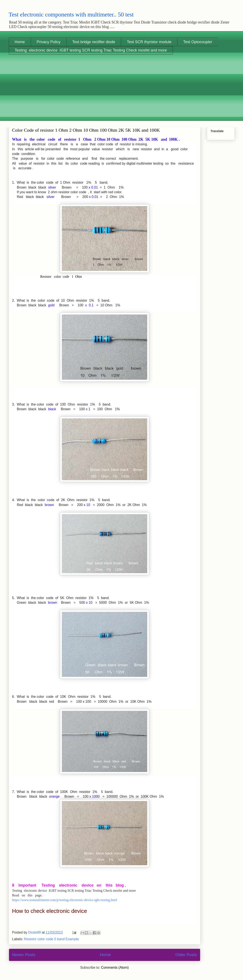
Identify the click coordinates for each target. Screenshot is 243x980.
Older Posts (186, 955)
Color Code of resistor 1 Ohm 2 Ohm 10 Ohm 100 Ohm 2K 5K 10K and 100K (86, 130)
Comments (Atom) (115, 967)
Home (20, 42)
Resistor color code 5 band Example (52, 939)
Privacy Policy (49, 42)
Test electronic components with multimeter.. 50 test (71, 14)
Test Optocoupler (198, 42)
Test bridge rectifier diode (94, 42)
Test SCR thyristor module (149, 42)
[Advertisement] (122, 91)
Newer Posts (24, 955)
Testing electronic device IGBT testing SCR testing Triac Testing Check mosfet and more (91, 50)
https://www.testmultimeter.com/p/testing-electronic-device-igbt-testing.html (65, 900)
